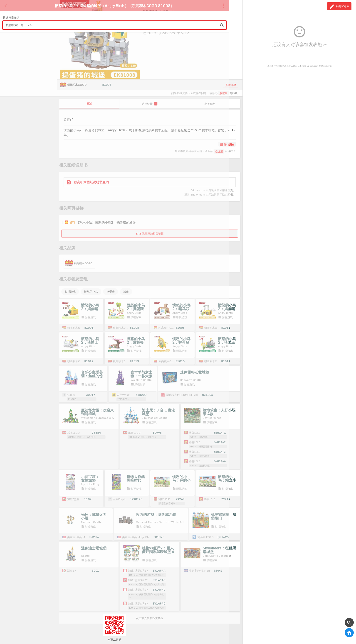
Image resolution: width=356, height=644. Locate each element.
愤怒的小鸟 (91, 292)
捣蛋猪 (111, 292)
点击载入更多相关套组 (150, 618)
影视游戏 (70, 292)
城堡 (126, 292)
